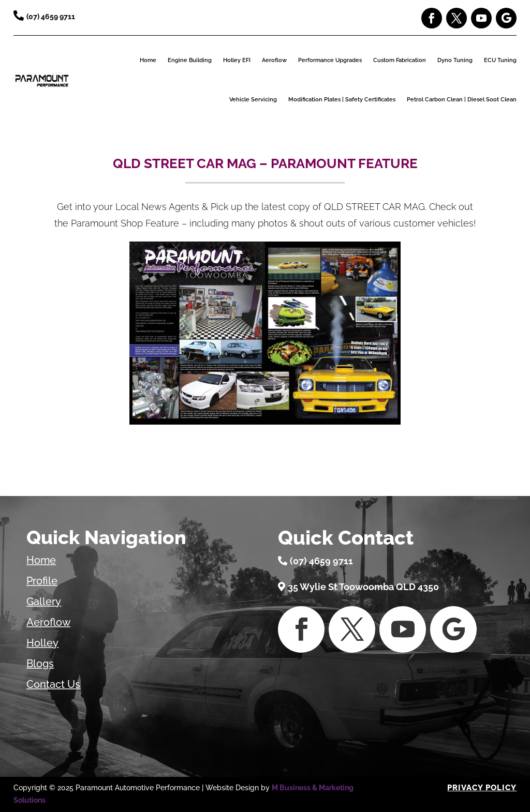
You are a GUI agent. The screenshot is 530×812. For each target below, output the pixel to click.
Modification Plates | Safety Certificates (342, 100)
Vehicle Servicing (253, 100)
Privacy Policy (482, 788)
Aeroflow (274, 60)
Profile (42, 581)
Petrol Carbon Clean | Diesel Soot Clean (462, 100)
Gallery (44, 602)
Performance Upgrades (330, 60)
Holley (42, 643)
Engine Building (190, 60)
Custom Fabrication (400, 60)
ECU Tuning (500, 60)
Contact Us (53, 684)
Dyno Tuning (455, 60)
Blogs (40, 664)
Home (148, 60)
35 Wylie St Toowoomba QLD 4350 (363, 587)
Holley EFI (237, 60)
